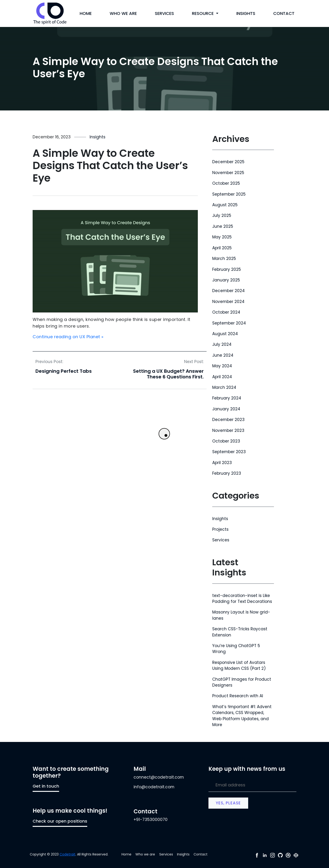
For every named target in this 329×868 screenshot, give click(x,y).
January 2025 (226, 280)
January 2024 (226, 409)
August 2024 (225, 334)
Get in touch (46, 786)
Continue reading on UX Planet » (68, 337)
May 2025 (222, 237)
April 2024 (222, 377)
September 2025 (229, 194)
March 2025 (224, 259)
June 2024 (223, 355)
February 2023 (227, 473)
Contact (284, 13)
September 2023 (229, 452)
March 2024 (224, 387)
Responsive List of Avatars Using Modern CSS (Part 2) (239, 665)
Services (164, 13)
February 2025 (227, 269)
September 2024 (229, 323)
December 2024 (228, 291)
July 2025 (222, 215)
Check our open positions (60, 821)
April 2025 (222, 248)
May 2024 (222, 366)
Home (86, 13)
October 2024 (226, 312)
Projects (220, 529)
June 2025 (223, 226)
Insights (246, 13)
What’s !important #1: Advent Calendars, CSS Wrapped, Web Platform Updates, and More (242, 716)
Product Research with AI (238, 696)
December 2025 (228, 162)
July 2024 (222, 344)
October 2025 (226, 183)
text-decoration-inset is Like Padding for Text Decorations (242, 598)
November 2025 (228, 173)
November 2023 (228, 430)
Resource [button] (203, 13)
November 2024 (228, 302)
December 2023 (228, 420)
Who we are (123, 13)
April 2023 (222, 463)
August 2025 (225, 205)
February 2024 (227, 398)
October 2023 (226, 441)
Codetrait (67, 854)
